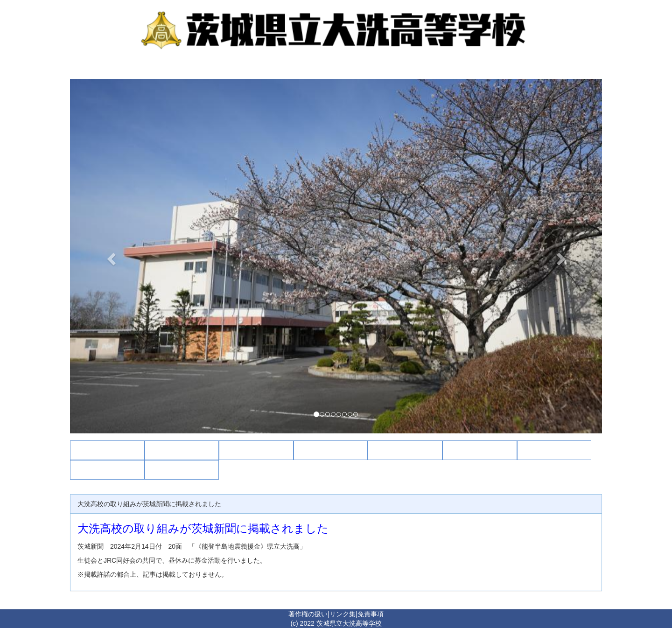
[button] (110, 256)
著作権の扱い (308, 614)
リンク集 (343, 614)
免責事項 (371, 614)
